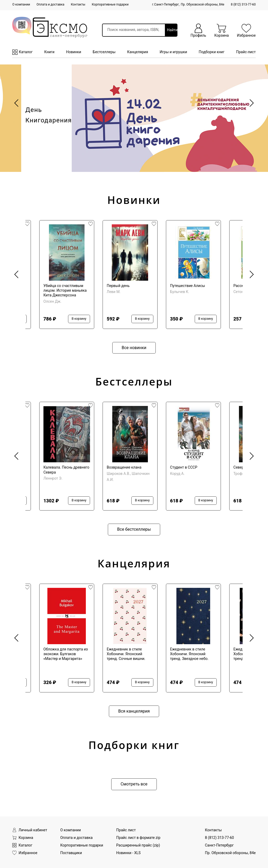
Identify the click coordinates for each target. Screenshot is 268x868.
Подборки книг (211, 52)
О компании (21, 4)
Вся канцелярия (134, 711)
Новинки (74, 52)
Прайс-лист (246, 52)
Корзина (23, 838)
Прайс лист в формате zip (138, 838)
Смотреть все (134, 784)
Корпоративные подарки (110, 4)
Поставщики (71, 853)
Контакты (78, 4)
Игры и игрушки (173, 52)
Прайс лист (126, 830)
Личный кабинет (30, 830)
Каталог (23, 52)
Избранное (25, 853)
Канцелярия (138, 52)
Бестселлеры (104, 52)
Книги (49, 52)
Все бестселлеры (134, 529)
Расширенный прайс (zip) (138, 845)
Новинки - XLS (128, 853)
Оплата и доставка (51, 4)
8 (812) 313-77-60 (243, 4)
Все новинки (134, 348)
